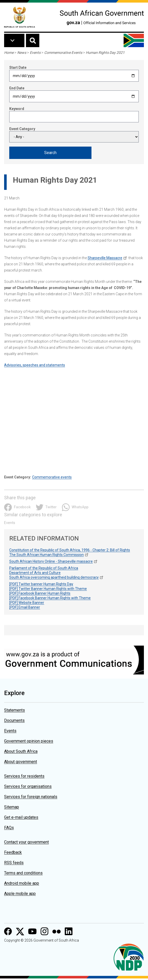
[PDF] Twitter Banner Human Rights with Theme (48, 589)
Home (9, 53)
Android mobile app (22, 883)
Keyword (17, 109)
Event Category (22, 129)
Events (35, 53)
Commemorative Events (63, 53)
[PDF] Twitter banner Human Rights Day (41, 584)
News (22, 53)
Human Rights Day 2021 (105, 53)
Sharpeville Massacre (105, 258)
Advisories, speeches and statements (35, 365)
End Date (17, 88)
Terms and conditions (23, 873)
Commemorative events (52, 477)
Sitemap (12, 807)
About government (21, 762)
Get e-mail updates (21, 817)
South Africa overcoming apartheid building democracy (54, 577)
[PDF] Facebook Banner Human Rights (40, 593)
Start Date (18, 67)
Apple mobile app (20, 894)
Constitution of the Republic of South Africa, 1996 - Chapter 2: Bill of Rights (70, 550)
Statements (15, 710)
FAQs (9, 828)
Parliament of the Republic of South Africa (44, 568)
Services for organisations (28, 786)
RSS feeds (14, 863)
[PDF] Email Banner (25, 607)
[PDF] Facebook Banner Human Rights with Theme (50, 598)
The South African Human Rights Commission (47, 555)
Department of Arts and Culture (35, 573)
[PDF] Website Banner (27, 603)
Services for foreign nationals (31, 797)
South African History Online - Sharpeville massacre (51, 561)
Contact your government (26, 842)
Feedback (13, 852)
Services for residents (24, 776)
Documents (14, 720)
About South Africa (21, 751)
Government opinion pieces (29, 741)
